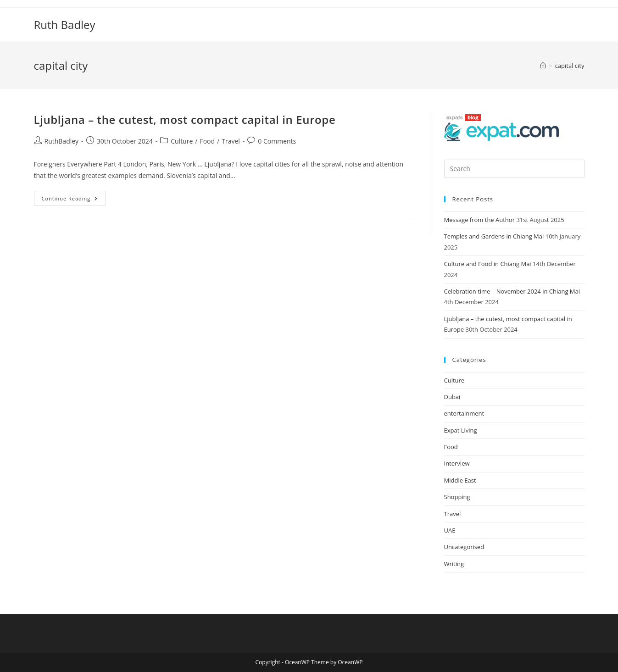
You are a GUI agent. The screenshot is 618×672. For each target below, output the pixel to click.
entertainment (464, 413)
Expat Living (461, 430)
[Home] (543, 66)
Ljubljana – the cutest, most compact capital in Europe (185, 119)
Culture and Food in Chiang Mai (488, 264)
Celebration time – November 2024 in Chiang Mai (512, 291)
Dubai (452, 397)
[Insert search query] (514, 169)
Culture (182, 141)
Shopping (457, 497)
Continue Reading (74, 196)
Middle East (460, 480)
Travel (231, 141)
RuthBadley (62, 141)
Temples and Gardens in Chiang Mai (494, 236)
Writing (454, 564)
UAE (450, 530)
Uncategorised (464, 547)
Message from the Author (479, 220)
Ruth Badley (65, 25)
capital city (570, 66)
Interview (457, 463)
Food (207, 141)
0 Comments (277, 141)
